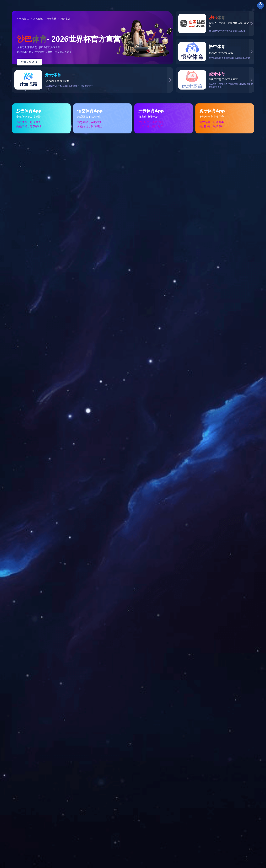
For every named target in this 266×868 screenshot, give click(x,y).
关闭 (261, 5)
